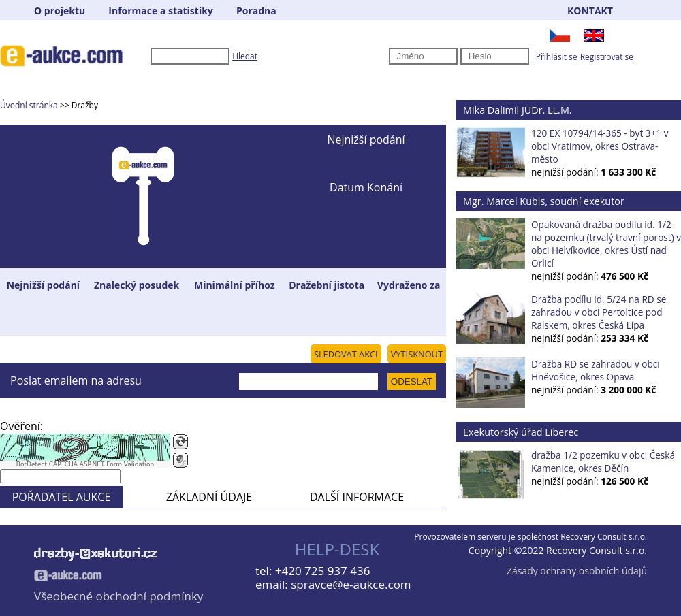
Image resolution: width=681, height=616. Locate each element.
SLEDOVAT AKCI (346, 354)
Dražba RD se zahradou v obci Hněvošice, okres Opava (596, 370)
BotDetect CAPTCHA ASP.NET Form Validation (85, 464)
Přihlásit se (557, 57)
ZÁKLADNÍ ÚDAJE (209, 497)
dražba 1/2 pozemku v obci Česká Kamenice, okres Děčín (603, 461)
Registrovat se (607, 57)
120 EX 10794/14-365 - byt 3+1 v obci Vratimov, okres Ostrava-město (600, 146)
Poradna (256, 11)
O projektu (60, 11)
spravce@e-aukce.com (351, 584)
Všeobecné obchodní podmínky (118, 596)
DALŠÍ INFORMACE (357, 497)
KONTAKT (590, 11)
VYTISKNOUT (417, 354)
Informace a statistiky (160, 11)
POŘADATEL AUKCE (62, 497)
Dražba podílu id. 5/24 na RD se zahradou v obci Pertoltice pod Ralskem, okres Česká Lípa (599, 312)
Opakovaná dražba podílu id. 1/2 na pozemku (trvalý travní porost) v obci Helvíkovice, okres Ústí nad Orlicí (606, 244)
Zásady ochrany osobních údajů (577, 571)
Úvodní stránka (29, 105)
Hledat (245, 56)
